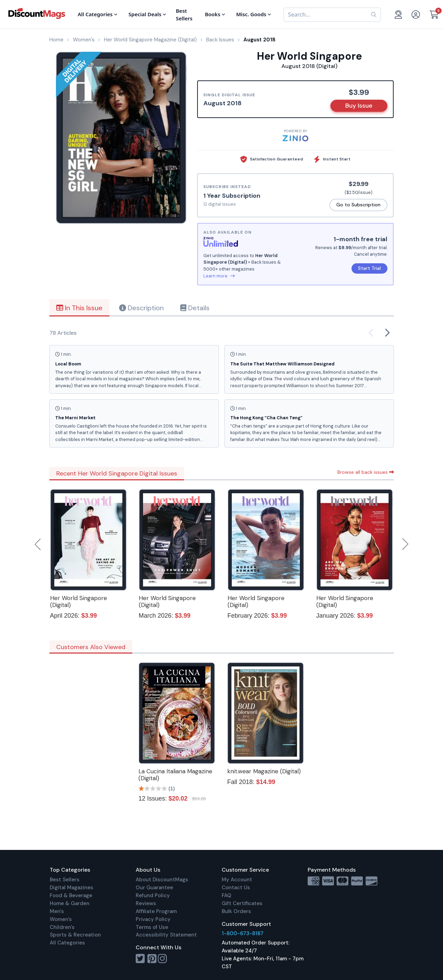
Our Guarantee (154, 888)
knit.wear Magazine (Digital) (264, 771)
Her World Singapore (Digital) (79, 601)
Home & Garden (70, 903)
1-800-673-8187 (243, 933)
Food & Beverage (71, 895)
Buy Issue (359, 106)
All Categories (67, 943)
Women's (61, 919)
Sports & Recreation (75, 935)
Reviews (146, 903)
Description (141, 308)
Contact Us (236, 888)
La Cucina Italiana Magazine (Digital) (175, 775)
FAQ (227, 895)
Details (195, 308)
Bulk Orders (236, 911)
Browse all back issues (366, 472)
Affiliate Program (156, 911)
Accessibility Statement (166, 935)
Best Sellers (65, 880)
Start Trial (369, 268)
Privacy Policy (153, 919)
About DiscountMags (162, 880)
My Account (237, 880)
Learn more (219, 276)
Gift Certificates (242, 903)
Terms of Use (152, 927)
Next (405, 544)
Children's (62, 927)
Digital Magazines (71, 888)
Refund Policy (153, 895)
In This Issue (79, 308)
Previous (38, 544)
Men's (57, 911)
